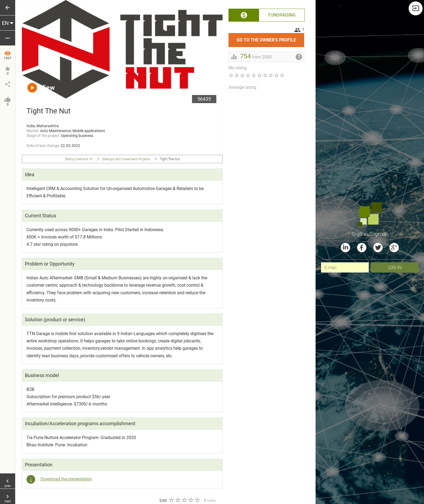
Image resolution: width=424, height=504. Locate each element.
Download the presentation (66, 479)
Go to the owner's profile (270, 38)
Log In (395, 267)
